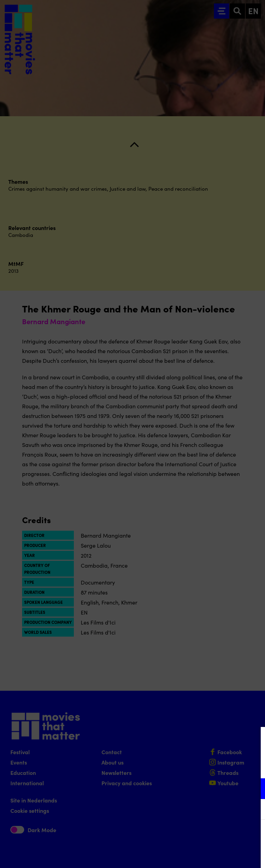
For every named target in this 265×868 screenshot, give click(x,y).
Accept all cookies (206, 835)
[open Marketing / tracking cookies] (254, 810)
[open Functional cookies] (254, 789)
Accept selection (206, 855)
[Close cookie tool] (254, 739)
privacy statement (179, 766)
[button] (199, 789)
